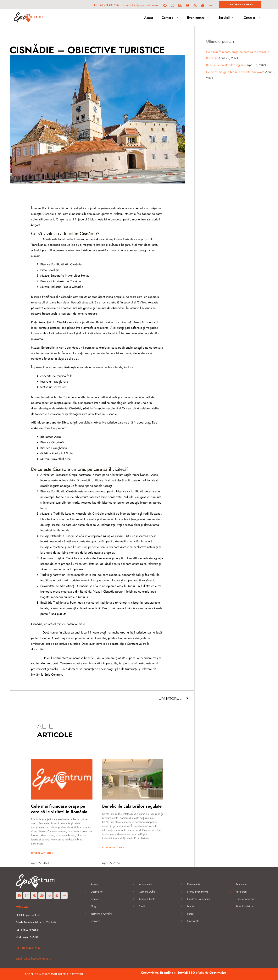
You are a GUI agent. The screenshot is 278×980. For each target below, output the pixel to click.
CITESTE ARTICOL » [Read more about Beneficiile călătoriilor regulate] (113, 848)
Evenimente (198, 17)
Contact (252, 17)
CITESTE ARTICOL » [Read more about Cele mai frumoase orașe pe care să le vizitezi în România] (42, 853)
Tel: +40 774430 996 (28, 948)
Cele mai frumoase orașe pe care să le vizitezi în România (59, 809)
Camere (170, 17)
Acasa (149, 18)
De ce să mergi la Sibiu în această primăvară (235, 72)
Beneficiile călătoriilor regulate (132, 806)
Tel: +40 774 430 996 (106, 5)
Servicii (227, 17)
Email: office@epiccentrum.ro (140, 5)
